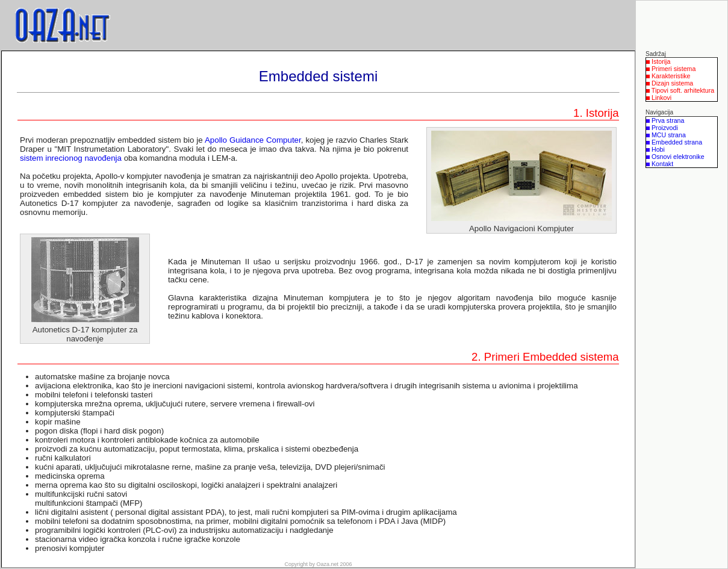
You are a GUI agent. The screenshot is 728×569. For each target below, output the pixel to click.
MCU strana (669, 135)
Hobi (658, 149)
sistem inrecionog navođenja (71, 158)
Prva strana (668, 120)
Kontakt (662, 164)
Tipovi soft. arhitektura (683, 90)
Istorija (661, 61)
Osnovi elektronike (678, 157)
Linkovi (661, 98)
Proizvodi (665, 128)
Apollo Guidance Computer (253, 140)
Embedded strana (677, 142)
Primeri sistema (674, 69)
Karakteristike (671, 76)
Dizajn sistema (672, 83)
